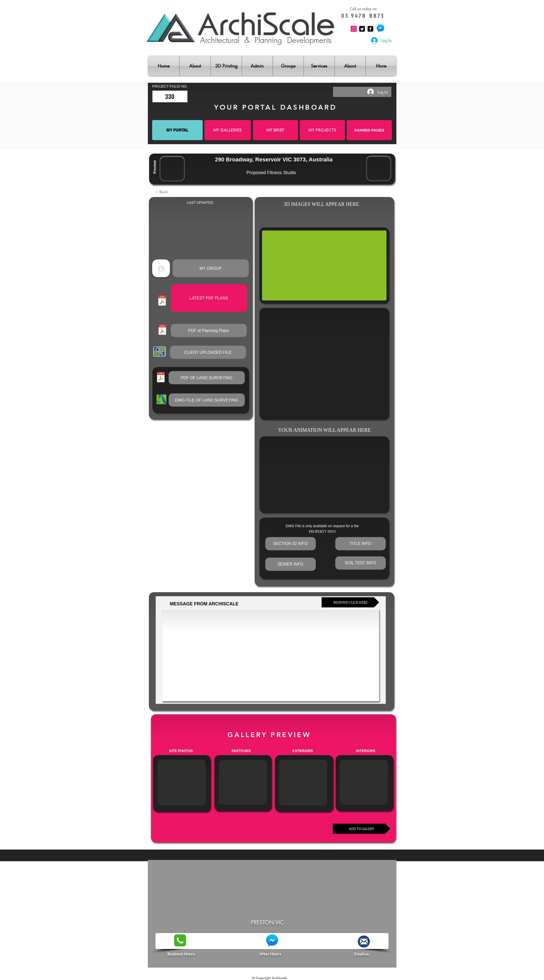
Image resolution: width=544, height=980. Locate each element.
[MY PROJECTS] (322, 130)
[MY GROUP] (211, 268)
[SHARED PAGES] (369, 130)
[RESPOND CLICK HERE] (350, 602)
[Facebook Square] (370, 29)
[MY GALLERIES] (228, 130)
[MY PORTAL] (177, 130)
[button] (172, 192)
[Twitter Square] (362, 29)
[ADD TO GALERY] (362, 829)
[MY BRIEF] (275, 130)
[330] (170, 96)
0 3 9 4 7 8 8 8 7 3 (363, 15)
